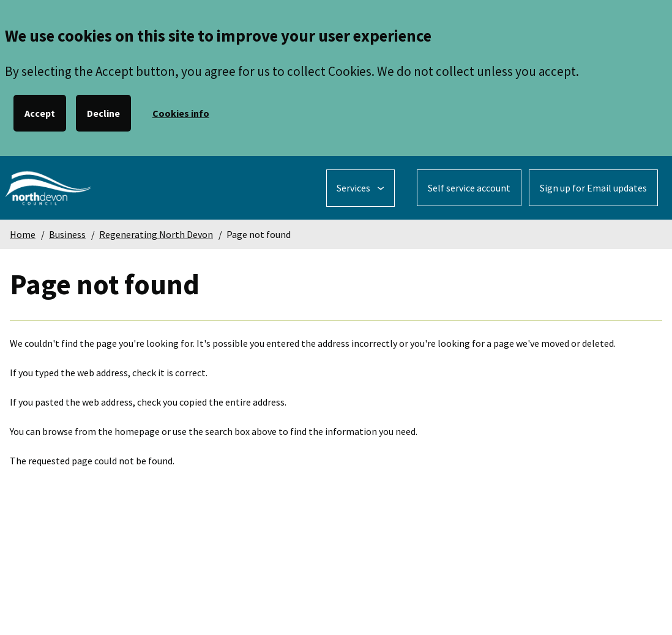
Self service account (469, 188)
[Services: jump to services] (360, 188)
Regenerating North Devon (156, 234)
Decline (103, 113)
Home (23, 234)
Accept (40, 113)
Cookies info (181, 113)
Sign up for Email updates (593, 188)
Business (67, 234)
